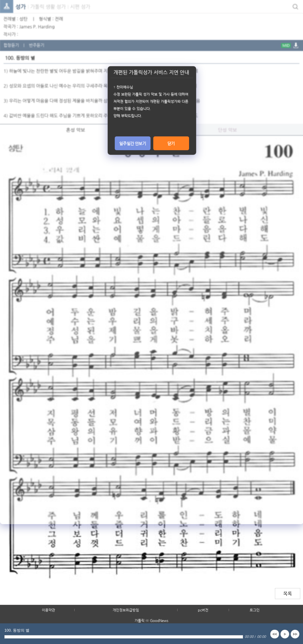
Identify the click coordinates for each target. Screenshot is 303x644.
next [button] (295, 634)
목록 (288, 594)
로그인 (255, 610)
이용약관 (48, 610)
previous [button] (275, 634)
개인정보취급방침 (126, 610)
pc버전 (203, 610)
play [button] (285, 634)
